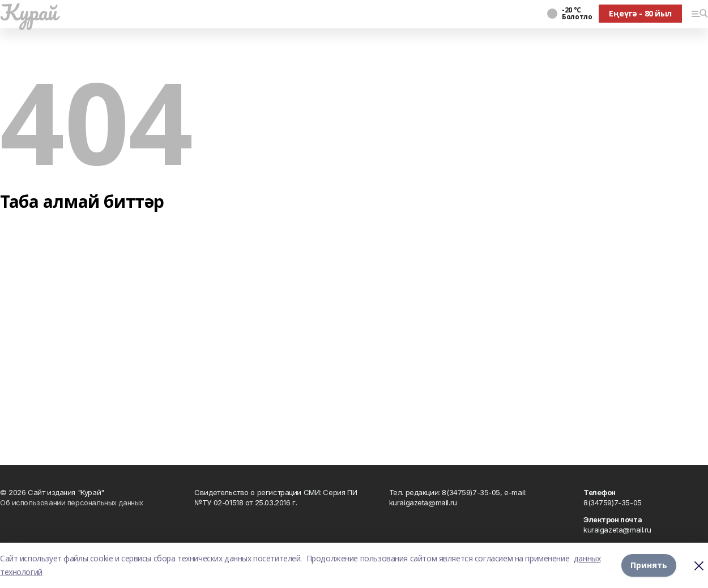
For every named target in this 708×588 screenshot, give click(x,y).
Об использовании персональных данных (72, 502)
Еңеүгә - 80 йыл (640, 13)
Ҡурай (29, 12)
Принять (649, 565)
